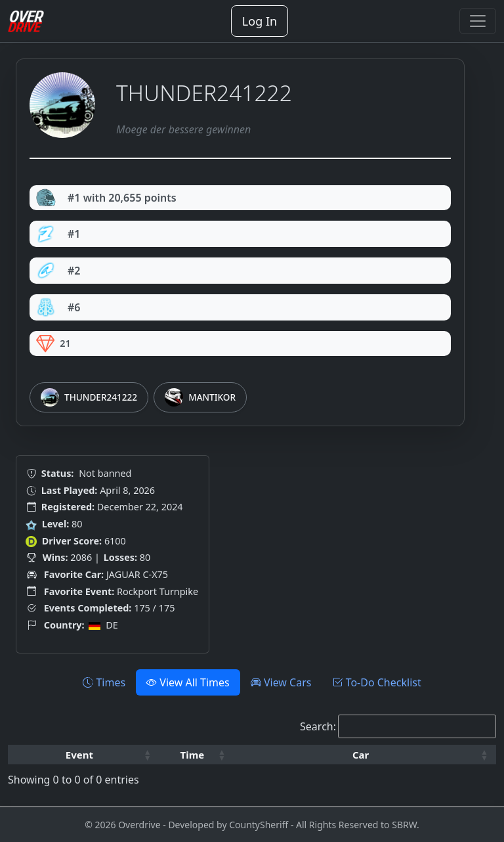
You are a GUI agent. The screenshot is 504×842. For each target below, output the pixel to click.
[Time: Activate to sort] (197, 755)
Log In (260, 21)
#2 (58, 271)
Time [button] (193, 755)
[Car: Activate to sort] (365, 755)
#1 (58, 234)
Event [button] (79, 755)
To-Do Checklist (376, 682)
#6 (58, 307)
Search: (318, 726)
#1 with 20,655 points (106, 198)
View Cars (281, 682)
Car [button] (361, 755)
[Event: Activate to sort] (84, 755)
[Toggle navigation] (478, 21)
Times (104, 682)
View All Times (188, 682)
